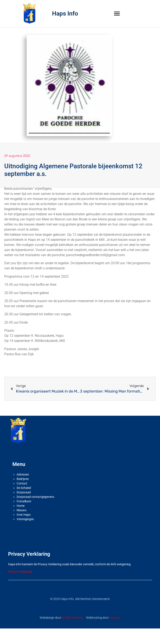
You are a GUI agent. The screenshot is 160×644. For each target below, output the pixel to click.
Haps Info (65, 14)
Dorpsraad (24, 492)
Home (21, 506)
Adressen (23, 474)
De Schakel (24, 488)
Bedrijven (23, 479)
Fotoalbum (24, 501)
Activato (115, 618)
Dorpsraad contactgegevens (35, 497)
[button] (117, 14)
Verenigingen (25, 519)
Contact (22, 483)
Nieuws (22, 510)
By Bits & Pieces (72, 618)
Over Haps (24, 515)
